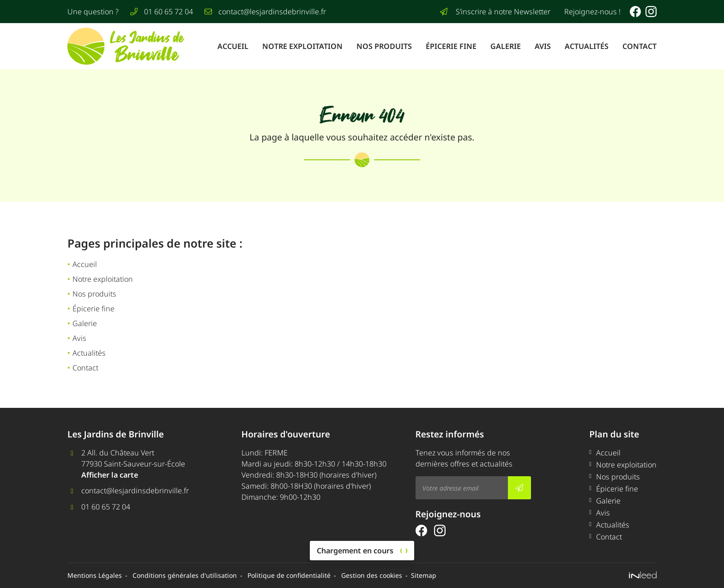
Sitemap (424, 575)
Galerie (506, 46)
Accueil (233, 46)
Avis (543, 46)
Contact (640, 46)
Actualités (587, 46)
